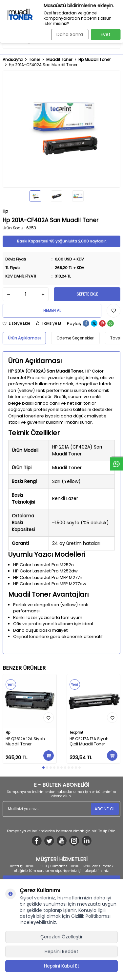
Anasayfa (13, 60)
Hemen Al (52, 310)
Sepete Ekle (87, 294)
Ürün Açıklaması (24, 338)
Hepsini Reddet (61, 951)
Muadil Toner (59, 60)
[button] (43, 768)
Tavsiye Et (49, 323)
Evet (106, 34)
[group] (61, 129)
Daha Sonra (70, 34)
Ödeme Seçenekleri (75, 338)
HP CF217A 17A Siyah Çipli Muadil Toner (89, 741)
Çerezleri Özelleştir (61, 937)
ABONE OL (105, 809)
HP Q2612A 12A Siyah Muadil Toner (25, 741)
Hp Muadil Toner (94, 60)
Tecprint (76, 732)
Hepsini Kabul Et (62, 966)
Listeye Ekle (16, 323)
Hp (5, 211)
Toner (34, 60)
